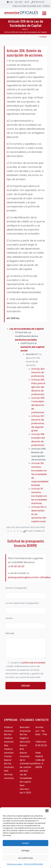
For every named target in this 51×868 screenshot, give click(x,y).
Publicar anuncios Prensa (9, 753)
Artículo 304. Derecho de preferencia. (38, 373)
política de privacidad (34, 663)
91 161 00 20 (39, 2)
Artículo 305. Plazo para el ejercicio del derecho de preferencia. (38, 387)
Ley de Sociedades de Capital (27, 329)
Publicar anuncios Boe (9, 742)
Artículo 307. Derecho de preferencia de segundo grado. (38, 423)
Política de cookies (15, 864)
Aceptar (26, 843)
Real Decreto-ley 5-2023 (25, 789)
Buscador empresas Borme (25, 731)
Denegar (26, 850)
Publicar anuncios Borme (9, 731)
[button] (47, 811)
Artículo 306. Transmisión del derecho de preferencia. (38, 405)
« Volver (43, 37)
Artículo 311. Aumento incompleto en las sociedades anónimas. (39, 496)
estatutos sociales (26, 340)
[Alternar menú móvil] (45, 13)
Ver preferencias (26, 858)
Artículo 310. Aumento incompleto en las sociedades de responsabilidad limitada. (40, 474)
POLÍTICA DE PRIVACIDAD (33, 864)
